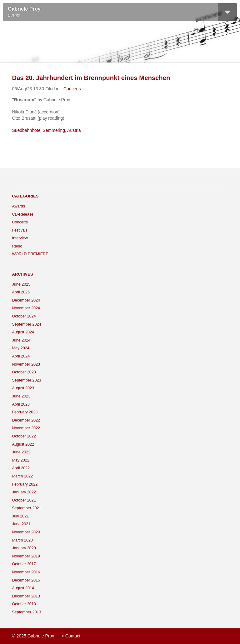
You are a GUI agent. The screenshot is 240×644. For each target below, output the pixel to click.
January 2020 (24, 548)
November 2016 (26, 572)
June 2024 (21, 340)
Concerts (72, 89)
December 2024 (26, 300)
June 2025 (21, 284)
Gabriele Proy (24, 9)
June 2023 (21, 396)
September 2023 (26, 380)
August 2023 (23, 388)
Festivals (20, 230)
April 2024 (21, 356)
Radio (17, 246)
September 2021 (26, 508)
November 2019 (26, 556)
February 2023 (25, 412)
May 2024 (20, 348)
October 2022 (24, 436)
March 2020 (22, 540)
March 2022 (22, 476)
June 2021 (21, 524)
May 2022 (20, 460)
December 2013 (26, 596)
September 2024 (26, 324)
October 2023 (24, 372)
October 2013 (24, 604)
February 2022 (25, 484)
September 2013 (26, 612)
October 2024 (24, 316)
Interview (20, 238)
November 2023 (26, 364)
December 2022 (26, 420)
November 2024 (26, 308)
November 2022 (26, 428)
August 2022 (23, 444)
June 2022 (21, 452)
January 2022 (24, 492)
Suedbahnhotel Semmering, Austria (46, 130)
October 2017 (24, 564)
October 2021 (24, 500)
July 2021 (20, 516)
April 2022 (21, 468)
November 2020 (26, 532)
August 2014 (23, 588)
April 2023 (21, 404)
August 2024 (23, 332)
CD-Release (23, 214)
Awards (18, 206)
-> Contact (70, 636)
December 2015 (26, 580)
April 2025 (21, 292)
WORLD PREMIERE (30, 254)
